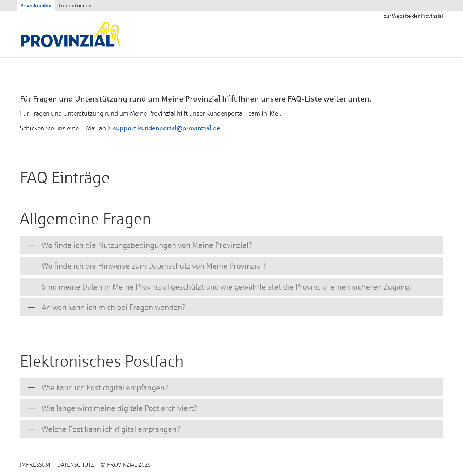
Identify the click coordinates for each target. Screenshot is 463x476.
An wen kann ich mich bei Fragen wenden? (114, 307)
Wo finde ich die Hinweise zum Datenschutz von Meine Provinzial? (154, 266)
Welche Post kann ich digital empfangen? (111, 429)
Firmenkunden (75, 5)
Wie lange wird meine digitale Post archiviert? (120, 408)
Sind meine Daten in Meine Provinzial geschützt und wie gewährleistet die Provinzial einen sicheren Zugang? (227, 287)
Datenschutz (75, 465)
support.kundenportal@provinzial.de (167, 128)
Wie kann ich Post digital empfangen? (105, 387)
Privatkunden (36, 5)
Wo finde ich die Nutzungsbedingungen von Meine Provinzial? (147, 245)
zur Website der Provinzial (413, 16)
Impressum (35, 465)
